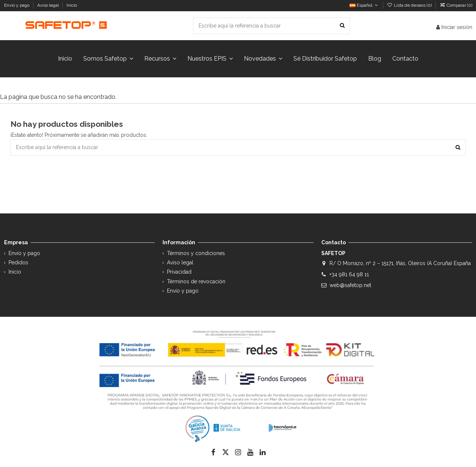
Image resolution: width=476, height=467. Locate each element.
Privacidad (179, 272)
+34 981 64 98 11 (349, 274)
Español (364, 5)
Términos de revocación (196, 281)
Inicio (72, 5)
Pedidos (18, 263)
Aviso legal (49, 5)
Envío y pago (17, 5)
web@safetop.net (350, 285)
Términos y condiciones (196, 253)
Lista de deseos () (410, 5)
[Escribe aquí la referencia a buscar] (342, 26)
